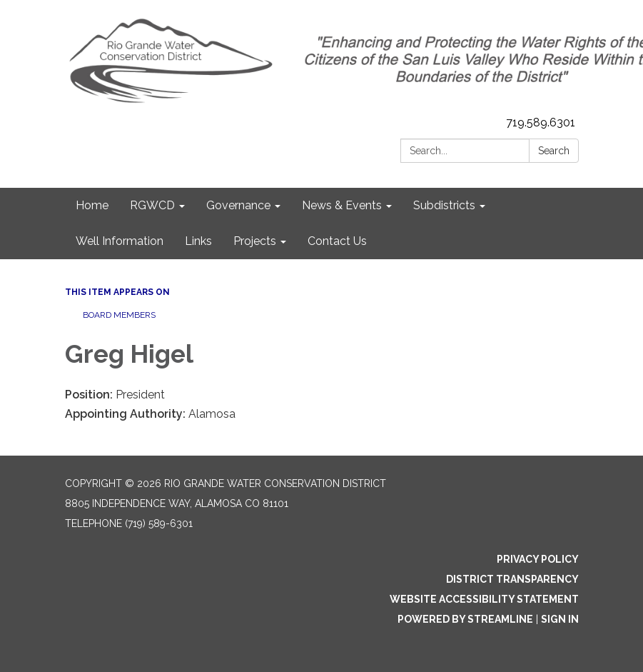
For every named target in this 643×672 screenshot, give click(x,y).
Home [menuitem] (92, 205)
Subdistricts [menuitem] (444, 205)
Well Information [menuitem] (120, 241)
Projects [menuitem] (255, 241)
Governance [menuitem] (238, 205)
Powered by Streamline (465, 619)
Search (554, 151)
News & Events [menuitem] (342, 205)
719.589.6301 (541, 122)
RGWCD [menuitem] (152, 205)
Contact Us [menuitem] (337, 241)
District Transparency (512, 579)
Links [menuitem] (198, 241)
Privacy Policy (538, 559)
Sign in (560, 619)
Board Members (119, 315)
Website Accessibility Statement (484, 599)
